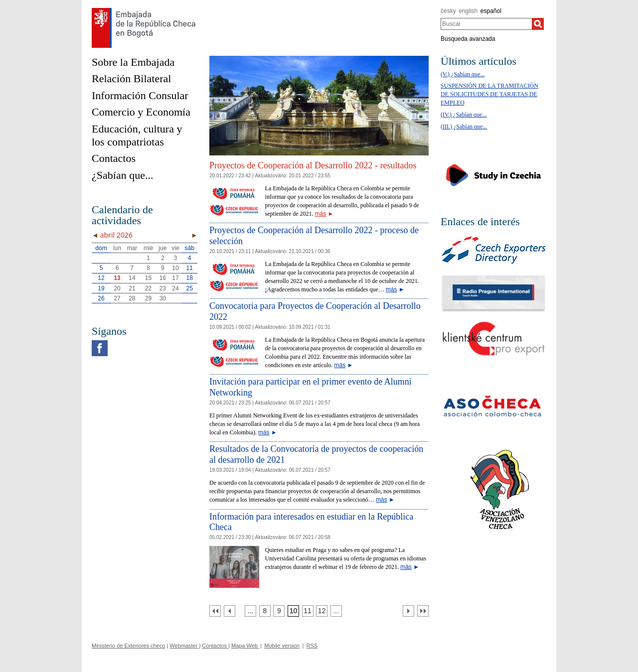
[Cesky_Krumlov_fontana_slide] (319, 60)
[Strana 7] (250, 611)
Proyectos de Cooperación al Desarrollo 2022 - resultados (313, 165)
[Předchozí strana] (230, 611)
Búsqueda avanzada (468, 39)
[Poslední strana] (423, 611)
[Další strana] (408, 611)
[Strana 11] (308, 611)
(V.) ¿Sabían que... (463, 74)
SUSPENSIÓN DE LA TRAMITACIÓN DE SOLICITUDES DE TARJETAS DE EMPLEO (489, 94)
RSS (312, 646)
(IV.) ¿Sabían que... (464, 115)
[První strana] (215, 611)
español (491, 11)
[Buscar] (538, 24)
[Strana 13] (336, 611)
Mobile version (282, 646)
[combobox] (486, 24)
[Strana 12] (322, 611)
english (468, 11)
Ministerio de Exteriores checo (128, 646)
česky (448, 11)
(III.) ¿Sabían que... (464, 127)
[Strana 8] (265, 611)
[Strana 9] (279, 611)
